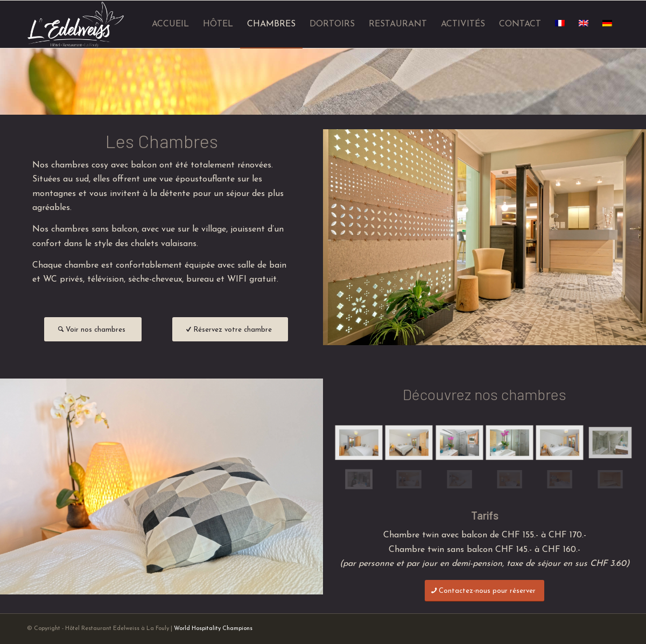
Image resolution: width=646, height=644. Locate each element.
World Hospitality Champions (213, 629)
